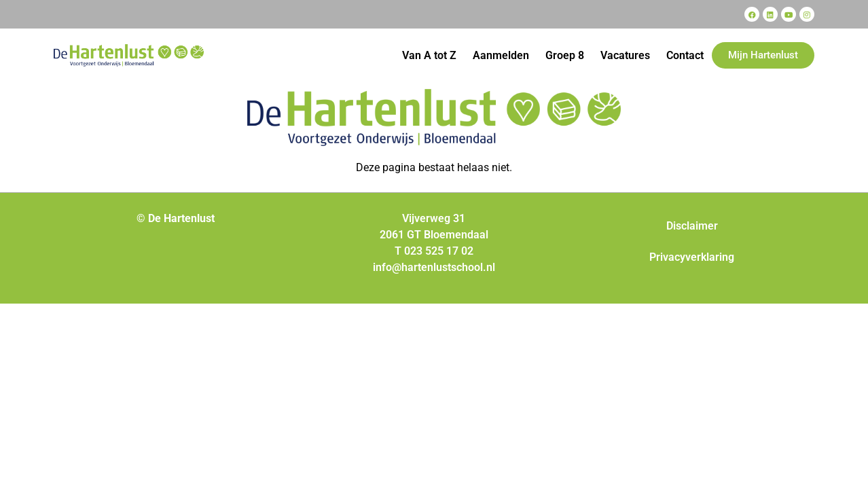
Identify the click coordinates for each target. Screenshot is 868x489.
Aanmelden (501, 55)
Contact (685, 55)
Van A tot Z (429, 55)
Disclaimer (692, 226)
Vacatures (625, 55)
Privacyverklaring (692, 257)
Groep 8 (565, 55)
